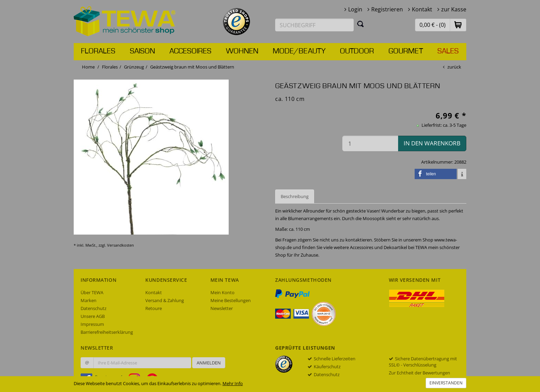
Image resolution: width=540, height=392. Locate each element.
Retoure (154, 308)
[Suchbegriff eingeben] (314, 25)
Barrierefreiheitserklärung (107, 332)
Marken (89, 300)
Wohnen (242, 51)
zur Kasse (454, 9)
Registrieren (387, 9)
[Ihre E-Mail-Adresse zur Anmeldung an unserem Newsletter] (142, 363)
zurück (454, 67)
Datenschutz (94, 308)
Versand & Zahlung (165, 300)
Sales (448, 51)
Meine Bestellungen (231, 300)
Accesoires (190, 51)
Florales (98, 51)
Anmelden (209, 363)
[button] (458, 25)
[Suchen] (361, 24)
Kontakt (422, 9)
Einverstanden (446, 383)
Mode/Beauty (299, 51)
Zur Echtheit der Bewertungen (419, 373)
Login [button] (355, 9)
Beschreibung (295, 196)
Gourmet (406, 51)
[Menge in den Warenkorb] (370, 143)
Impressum (92, 324)
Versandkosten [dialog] (121, 245)
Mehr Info (233, 383)
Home (88, 67)
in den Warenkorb (432, 143)
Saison (142, 51)
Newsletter (222, 308)
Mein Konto (222, 292)
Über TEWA (92, 292)
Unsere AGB (93, 316)
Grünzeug (134, 67)
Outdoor (357, 51)
